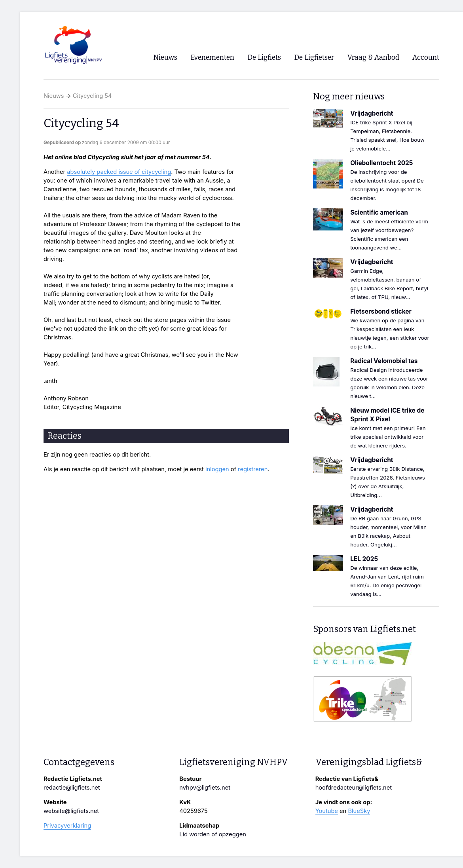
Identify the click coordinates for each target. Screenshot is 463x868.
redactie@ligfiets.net (72, 788)
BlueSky (359, 811)
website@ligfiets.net (71, 811)
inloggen (217, 469)
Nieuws (54, 96)
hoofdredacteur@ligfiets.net (354, 788)
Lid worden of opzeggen (213, 834)
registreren (253, 469)
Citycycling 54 (92, 96)
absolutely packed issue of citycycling (119, 172)
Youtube (327, 811)
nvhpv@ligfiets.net (205, 788)
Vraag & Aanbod (373, 58)
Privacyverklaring (67, 826)
